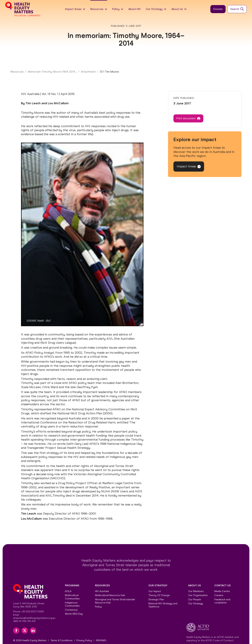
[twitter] (25, 631)
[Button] (218, 9)
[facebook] (16, 631)
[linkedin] (33, 631)
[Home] (23, 9)
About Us (195, 585)
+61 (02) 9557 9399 (33, 612)
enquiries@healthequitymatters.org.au (34, 618)
